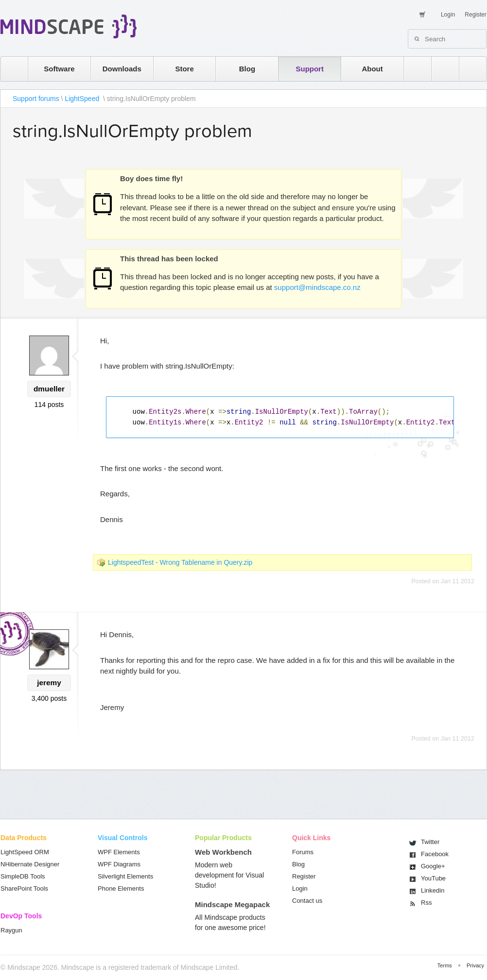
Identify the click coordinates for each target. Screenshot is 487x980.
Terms (445, 965)
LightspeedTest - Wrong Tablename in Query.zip (180, 562)
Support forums (36, 99)
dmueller (49, 389)
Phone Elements (121, 888)
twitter (440, 69)
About (372, 69)
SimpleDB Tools (23, 876)
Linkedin (433, 890)
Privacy (475, 965)
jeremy (49, 683)
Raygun (11, 930)
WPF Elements (119, 852)
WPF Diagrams (119, 864)
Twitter (430, 842)
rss (413, 69)
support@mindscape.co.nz (317, 287)
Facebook (435, 854)
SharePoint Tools (24, 888)
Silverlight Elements (125, 876)
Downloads (122, 69)
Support (310, 69)
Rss (426, 903)
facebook (468, 69)
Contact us (307, 901)
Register (476, 15)
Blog (247, 69)
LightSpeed (83, 99)
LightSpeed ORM (25, 852)
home (9, 69)
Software (59, 69)
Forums (303, 852)
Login (448, 15)
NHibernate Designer (30, 864)
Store (184, 69)
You (433, 878)
